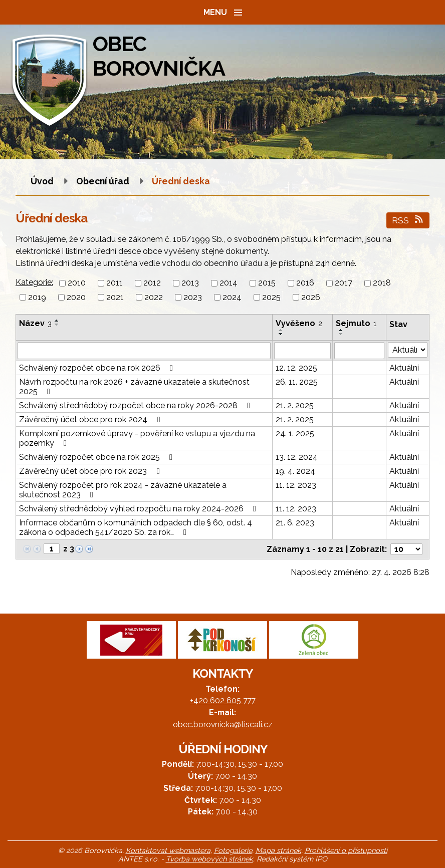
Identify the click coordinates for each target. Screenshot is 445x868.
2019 (37, 297)
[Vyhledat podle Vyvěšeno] (302, 351)
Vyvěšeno (299, 323)
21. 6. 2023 (295, 523)
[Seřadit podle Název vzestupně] (57, 321)
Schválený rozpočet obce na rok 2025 (97, 457)
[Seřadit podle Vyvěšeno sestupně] (281, 334)
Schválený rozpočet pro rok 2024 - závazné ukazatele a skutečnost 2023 (123, 490)
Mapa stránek (278, 850)
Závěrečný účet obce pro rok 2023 (91, 471)
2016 (305, 283)
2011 (115, 283)
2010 (77, 283)
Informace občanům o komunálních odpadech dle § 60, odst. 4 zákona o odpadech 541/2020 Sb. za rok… (136, 527)
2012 (152, 283)
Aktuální (404, 368)
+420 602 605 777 (223, 700)
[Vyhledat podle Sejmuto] (360, 351)
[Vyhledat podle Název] (144, 351)
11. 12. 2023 (296, 485)
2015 (267, 283)
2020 (76, 297)
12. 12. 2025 (296, 368)
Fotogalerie (233, 850)
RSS (408, 220)
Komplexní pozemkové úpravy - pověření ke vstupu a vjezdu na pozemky (137, 438)
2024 (232, 297)
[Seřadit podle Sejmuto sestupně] (341, 334)
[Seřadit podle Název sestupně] (57, 325)
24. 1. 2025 (295, 433)
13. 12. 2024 (297, 457)
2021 (115, 297)
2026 (311, 297)
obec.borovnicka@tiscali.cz (223, 725)
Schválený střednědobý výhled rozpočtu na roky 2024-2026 (139, 509)
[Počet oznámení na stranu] (406, 549)
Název (35, 323)
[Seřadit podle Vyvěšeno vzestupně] (281, 330)
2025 (271, 297)
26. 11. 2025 (297, 382)
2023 (193, 297)
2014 (229, 283)
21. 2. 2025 (295, 405)
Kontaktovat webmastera (168, 850)
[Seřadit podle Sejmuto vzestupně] (341, 330)
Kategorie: (34, 282)
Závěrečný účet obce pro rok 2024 (91, 419)
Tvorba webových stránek (209, 859)
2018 (382, 283)
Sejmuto (356, 323)
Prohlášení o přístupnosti (346, 850)
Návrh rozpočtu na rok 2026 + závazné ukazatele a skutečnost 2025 (134, 387)
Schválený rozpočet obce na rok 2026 (98, 368)
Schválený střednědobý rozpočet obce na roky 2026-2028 (136, 405)
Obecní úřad (104, 181)
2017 (344, 283)
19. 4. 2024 (295, 471)
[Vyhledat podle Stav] (408, 350)
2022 (154, 297)
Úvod (42, 181)
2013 (190, 283)
